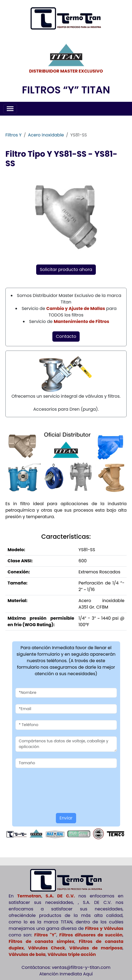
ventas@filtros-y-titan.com (81, 967)
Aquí (88, 974)
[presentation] (47, 783)
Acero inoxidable (46, 135)
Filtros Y (13, 135)
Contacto (66, 336)
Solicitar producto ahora (66, 269)
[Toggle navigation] (10, 109)
